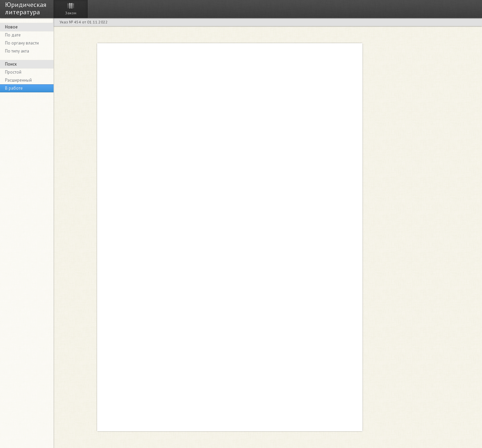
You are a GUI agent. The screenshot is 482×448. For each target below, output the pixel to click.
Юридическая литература (26, 8)
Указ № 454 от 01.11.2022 (84, 22)
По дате (13, 35)
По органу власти (22, 43)
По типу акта (17, 51)
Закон (71, 13)
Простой (13, 72)
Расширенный (18, 80)
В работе (14, 88)
